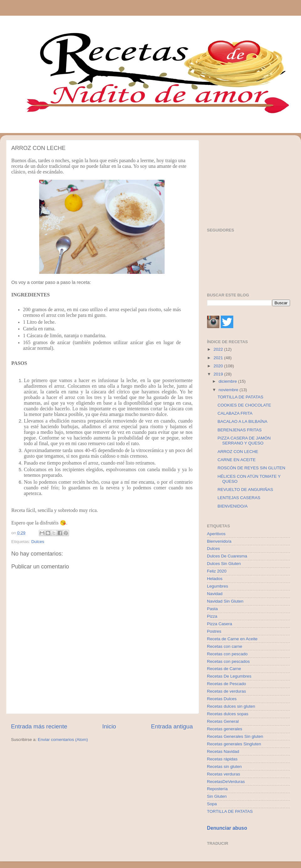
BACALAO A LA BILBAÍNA (243, 421)
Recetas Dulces (222, 699)
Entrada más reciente (39, 726)
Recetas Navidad (223, 751)
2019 (219, 374)
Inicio (109, 726)
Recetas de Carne (224, 669)
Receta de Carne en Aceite (232, 639)
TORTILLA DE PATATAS (240, 397)
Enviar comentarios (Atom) (63, 740)
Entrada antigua (172, 726)
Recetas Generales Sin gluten (235, 736)
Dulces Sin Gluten (224, 564)
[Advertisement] (248, 179)
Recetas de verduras (227, 691)
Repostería (217, 789)
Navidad (215, 594)
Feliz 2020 (217, 571)
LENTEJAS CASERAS (239, 498)
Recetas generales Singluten (234, 744)
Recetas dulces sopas (228, 714)
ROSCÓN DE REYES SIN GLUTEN (251, 468)
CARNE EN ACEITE (237, 460)
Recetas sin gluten (224, 767)
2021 (219, 358)
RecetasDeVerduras (226, 782)
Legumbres (218, 586)
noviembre (229, 390)
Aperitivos (216, 534)
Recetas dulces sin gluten (231, 706)
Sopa (212, 804)
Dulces (38, 542)
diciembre (228, 381)
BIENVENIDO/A (233, 506)
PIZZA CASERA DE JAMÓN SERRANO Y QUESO (244, 441)
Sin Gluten (217, 796)
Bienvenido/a (219, 541)
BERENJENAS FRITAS (240, 430)
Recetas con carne (225, 646)
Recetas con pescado (227, 654)
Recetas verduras (224, 774)
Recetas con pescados (228, 661)
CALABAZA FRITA (235, 413)
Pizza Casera (219, 624)
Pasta (212, 609)
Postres (214, 631)
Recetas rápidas (222, 759)
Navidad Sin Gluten (225, 601)
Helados (215, 579)
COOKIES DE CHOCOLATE (244, 405)
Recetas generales (225, 729)
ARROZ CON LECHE (238, 452)
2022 (219, 349)
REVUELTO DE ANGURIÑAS (245, 490)
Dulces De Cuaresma (227, 556)
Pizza (212, 616)
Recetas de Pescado (227, 684)
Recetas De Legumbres (229, 676)
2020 (219, 366)
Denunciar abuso (227, 828)
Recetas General (223, 721)
